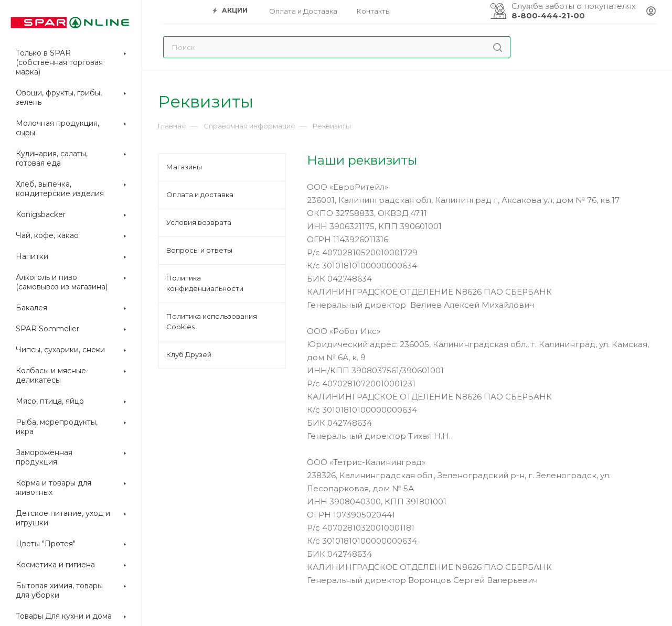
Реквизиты (332, 126)
